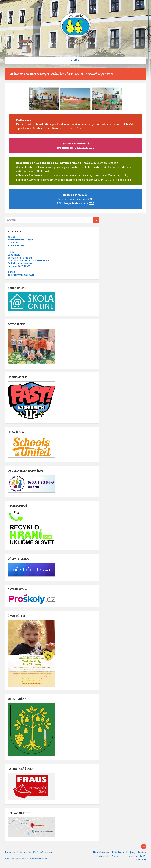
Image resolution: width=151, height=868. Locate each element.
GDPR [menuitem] (143, 856)
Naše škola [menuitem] (118, 852)
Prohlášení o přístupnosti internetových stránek (26, 859)
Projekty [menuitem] (131, 852)
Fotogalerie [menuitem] (131, 856)
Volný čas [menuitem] (117, 856)
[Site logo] (76, 51)
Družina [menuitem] (142, 852)
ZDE (92, 148)
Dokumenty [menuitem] (103, 856)
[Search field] (44, 220)
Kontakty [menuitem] (141, 860)
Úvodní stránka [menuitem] (101, 852)
